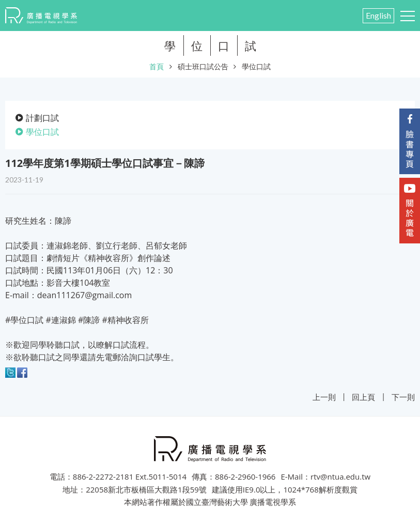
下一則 (403, 397)
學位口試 (256, 66)
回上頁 (363, 397)
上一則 (324, 397)
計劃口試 (42, 118)
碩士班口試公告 (203, 66)
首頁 (157, 66)
